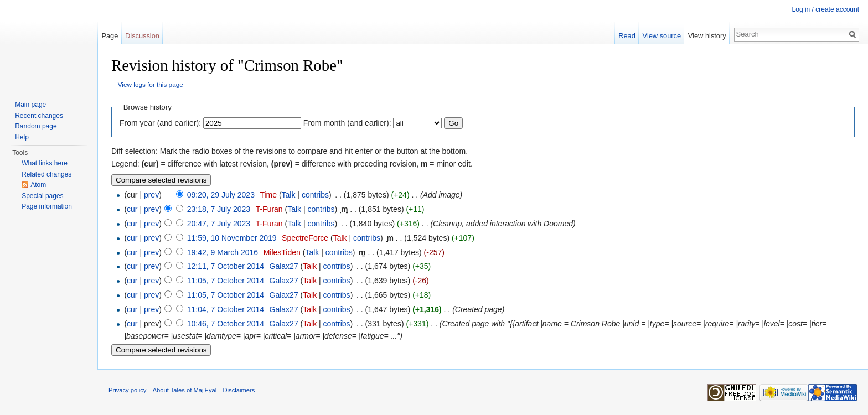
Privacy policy (127, 390)
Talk (289, 195)
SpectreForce (305, 238)
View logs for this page (151, 84)
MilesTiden (282, 252)
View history (707, 36)
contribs (315, 195)
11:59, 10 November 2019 (232, 238)
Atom (38, 185)
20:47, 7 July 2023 (219, 224)
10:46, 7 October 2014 (226, 324)
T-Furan (269, 209)
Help (22, 137)
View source (662, 36)
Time (268, 195)
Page (110, 36)
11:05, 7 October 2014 (226, 281)
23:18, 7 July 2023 (219, 209)
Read (627, 36)
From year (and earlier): (160, 123)
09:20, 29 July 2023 (221, 195)
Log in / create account (826, 9)
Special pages (42, 196)
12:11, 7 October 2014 (226, 266)
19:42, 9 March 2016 (223, 252)
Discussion (142, 36)
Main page (30, 105)
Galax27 (284, 266)
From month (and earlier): (347, 123)
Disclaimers (239, 390)
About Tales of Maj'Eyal (185, 390)
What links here (45, 163)
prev (151, 195)
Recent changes (39, 116)
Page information (47, 206)
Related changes (46, 174)
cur (132, 209)
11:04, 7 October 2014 (226, 309)
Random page (36, 126)
